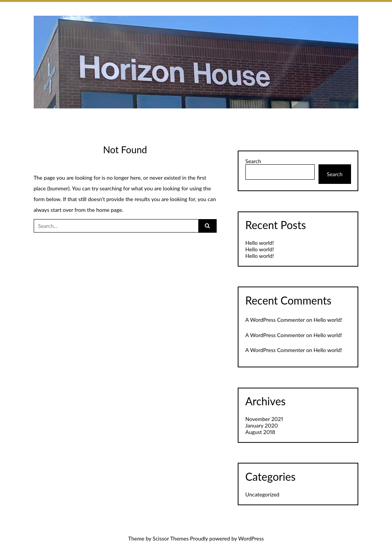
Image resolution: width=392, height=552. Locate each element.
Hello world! (260, 243)
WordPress (251, 538)
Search (253, 161)
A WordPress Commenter (275, 320)
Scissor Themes (171, 538)
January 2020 (262, 425)
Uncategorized (262, 494)
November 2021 (264, 419)
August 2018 (260, 432)
